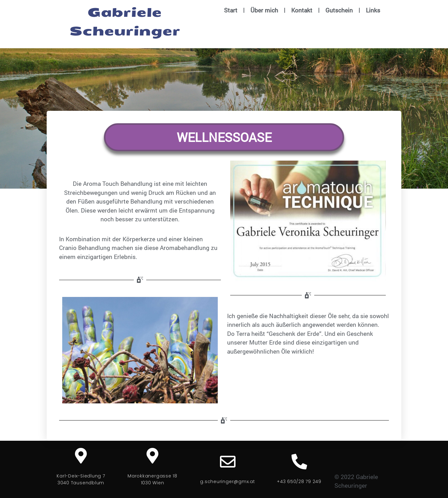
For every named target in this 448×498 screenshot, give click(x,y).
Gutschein (339, 10)
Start (231, 10)
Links (373, 10)
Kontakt (302, 10)
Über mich (264, 10)
